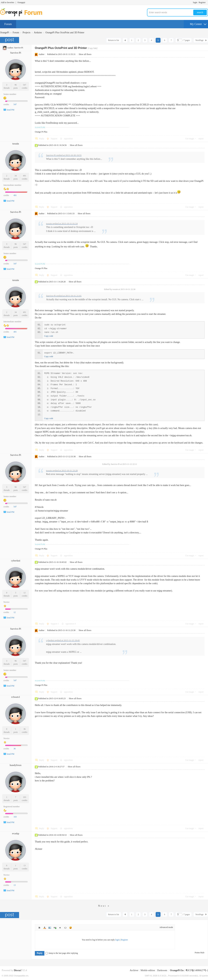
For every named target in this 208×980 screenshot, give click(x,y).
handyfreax (16, 765)
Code (65, 928)
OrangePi (5, 33)
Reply (42, 139)
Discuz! (18, 970)
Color (45, 928)
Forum (8, 24)
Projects (26, 33)
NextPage (199, 40)
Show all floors (85, 54)
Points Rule (200, 953)
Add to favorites (7, 2)
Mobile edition (148, 970)
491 (25, 176)
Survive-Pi (19, 48)
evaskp (16, 834)
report (201, 139)
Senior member (10, 94)
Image (50, 928)
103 (25, 797)
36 (25, 729)
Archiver (134, 970)
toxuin (16, 144)
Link (55, 928)
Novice (6, 602)
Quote (60, 928)
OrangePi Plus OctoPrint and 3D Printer (65, 33)
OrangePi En (177, 970)
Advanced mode (166, 927)
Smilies (71, 928)
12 (25, 593)
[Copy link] (93, 48)
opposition (68, 139)
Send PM (10, 110)
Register (202, 2)
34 (16, 176)
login (195, 2)
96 (16, 85)
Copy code (49, 336)
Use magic (190, 139)
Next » (104, 906)
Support (54, 139)
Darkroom (162, 970)
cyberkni (16, 561)
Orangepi (21, 2)
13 (25, 866)
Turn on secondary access (207, 2)
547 (25, 85)
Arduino (38, 33)
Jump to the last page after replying (62, 953)
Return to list (114, 40)
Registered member (12, 807)
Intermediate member (12, 185)
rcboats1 (16, 697)
